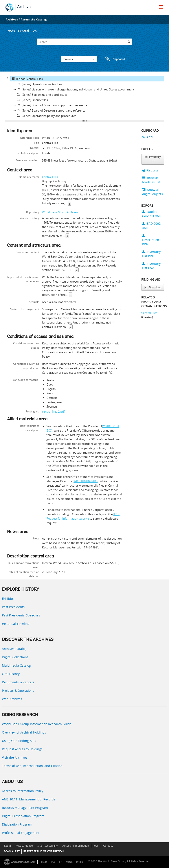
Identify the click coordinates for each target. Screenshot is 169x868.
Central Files (50, 177)
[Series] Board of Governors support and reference (52, 105)
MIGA (69, 862)
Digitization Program (17, 824)
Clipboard (113, 59)
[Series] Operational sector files (39, 84)
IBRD (44, 862)
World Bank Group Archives (60, 212)
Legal (7, 846)
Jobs (96, 846)
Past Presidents (13, 607)
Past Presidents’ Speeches (21, 615)
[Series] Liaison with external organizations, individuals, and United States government (75, 89)
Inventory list (153, 159)
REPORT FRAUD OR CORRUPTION (43, 851)
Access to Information (76, 846)
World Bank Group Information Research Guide (37, 724)
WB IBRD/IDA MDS (85, 481)
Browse (79, 59)
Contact (108, 846)
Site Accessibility (48, 846)
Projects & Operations (18, 691)
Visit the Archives (15, 757)
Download (153, 287)
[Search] (84, 42)
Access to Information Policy (23, 791)
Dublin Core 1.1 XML (152, 214)
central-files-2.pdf (53, 412)
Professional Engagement (21, 833)
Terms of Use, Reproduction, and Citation (32, 766)
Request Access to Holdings (22, 749)
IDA (53, 862)
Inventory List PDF (151, 254)
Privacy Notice (24, 846)
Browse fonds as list (151, 180)
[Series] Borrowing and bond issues (42, 95)
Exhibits (8, 599)
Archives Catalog (14, 649)
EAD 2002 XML (151, 226)
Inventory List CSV (151, 266)
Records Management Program (25, 808)
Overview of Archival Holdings (24, 732)
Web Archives (12, 699)
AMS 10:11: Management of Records (29, 799)
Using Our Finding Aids (19, 741)
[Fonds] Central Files (27, 79)
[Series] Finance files (32, 100)
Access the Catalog (34, 19)
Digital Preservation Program (23, 816)
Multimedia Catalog (16, 665)
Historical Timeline (16, 624)
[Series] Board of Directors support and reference (51, 110)
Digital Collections (15, 657)
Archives (25, 7)
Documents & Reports (18, 682)
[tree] (84, 98)
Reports (150, 170)
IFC (60, 862)
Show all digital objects (152, 192)
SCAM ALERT (12, 851)
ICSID (79, 862)
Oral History (11, 674)
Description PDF (151, 240)
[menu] (161, 7)
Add (150, 137)
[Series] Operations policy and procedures (46, 116)
